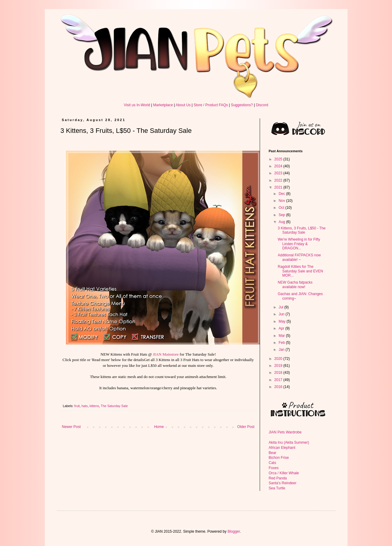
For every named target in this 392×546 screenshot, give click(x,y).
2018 (279, 373)
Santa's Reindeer (283, 483)
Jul (281, 307)
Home (159, 427)
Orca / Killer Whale (284, 473)
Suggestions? (242, 105)
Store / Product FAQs (211, 105)
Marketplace (163, 105)
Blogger (234, 531)
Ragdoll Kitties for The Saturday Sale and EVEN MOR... (300, 271)
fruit (77, 406)
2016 (279, 387)
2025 (279, 159)
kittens (94, 406)
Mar (282, 336)
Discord (262, 105)
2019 (279, 366)
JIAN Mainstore (166, 354)
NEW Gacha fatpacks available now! (295, 285)
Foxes (274, 468)
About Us (183, 105)
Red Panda (278, 478)
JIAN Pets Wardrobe (285, 432)
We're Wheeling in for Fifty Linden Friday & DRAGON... (299, 244)
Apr (282, 328)
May (282, 321)
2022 (279, 180)
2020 (279, 359)
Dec (282, 194)
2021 (279, 187)
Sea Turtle (277, 488)
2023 (279, 173)
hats (84, 406)
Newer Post (71, 427)
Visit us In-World (137, 105)
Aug (282, 222)
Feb (282, 343)
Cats (273, 463)
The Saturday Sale (114, 406)
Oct (282, 208)
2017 (279, 380)
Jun (282, 314)
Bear (273, 453)
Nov (282, 201)
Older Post (246, 427)
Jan (282, 350)
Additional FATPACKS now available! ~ (299, 257)
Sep (282, 215)
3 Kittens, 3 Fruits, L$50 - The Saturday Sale (301, 230)
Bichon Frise (279, 458)
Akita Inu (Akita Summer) (289, 442)
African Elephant (282, 448)
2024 (279, 166)
